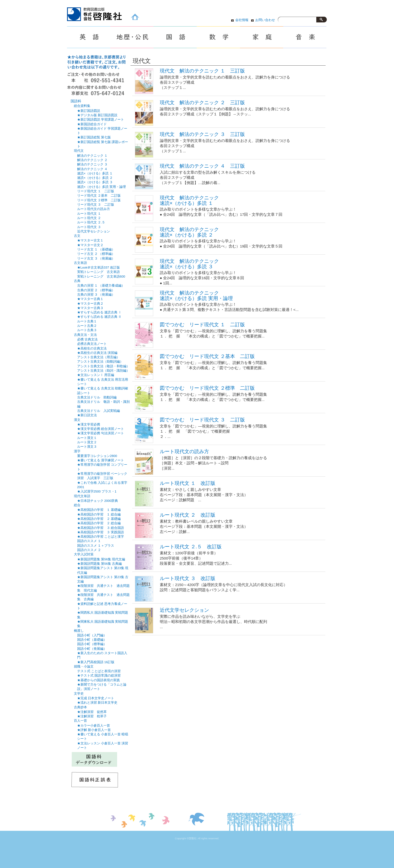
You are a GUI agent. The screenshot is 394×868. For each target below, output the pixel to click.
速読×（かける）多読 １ (95, 173)
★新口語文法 (87, 415)
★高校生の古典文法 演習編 (97, 353)
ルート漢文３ (87, 446)
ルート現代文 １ (89, 213)
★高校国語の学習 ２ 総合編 (99, 523)
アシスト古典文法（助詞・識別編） (103, 370)
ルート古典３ (87, 330)
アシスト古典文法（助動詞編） (100, 361)
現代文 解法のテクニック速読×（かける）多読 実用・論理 (196, 295)
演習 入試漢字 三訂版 (95, 478)
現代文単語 (82, 496)
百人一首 (80, 721)
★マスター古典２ (90, 303)
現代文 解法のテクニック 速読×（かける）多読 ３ (189, 264)
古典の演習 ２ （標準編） (96, 290)
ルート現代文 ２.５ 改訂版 (191, 547)
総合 (77, 505)
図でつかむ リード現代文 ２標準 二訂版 (207, 388)
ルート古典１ (87, 321)
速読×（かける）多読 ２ (95, 178)
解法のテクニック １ (92, 155)
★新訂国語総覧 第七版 (94, 137)
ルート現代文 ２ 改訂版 (188, 515)
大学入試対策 (84, 554)
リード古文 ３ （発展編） (96, 258)
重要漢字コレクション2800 (97, 456)
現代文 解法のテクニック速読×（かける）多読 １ (189, 200)
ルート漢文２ (87, 442)
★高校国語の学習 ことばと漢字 (101, 536)
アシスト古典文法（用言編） (99, 357)
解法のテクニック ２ (92, 160)
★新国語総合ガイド (92, 124)
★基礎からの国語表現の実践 (99, 680)
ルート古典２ (87, 326)
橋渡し (79, 631)
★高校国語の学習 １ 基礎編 (99, 510)
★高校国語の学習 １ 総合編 (99, 514)
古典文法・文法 (85, 335)
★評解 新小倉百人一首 (94, 730)
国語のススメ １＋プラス (96, 545)
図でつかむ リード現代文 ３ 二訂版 (202, 420)
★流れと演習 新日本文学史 (97, 702)
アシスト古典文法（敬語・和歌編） (103, 366)
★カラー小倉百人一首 (94, 725)
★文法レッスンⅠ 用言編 (96, 375)
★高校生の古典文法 (92, 348)
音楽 (305, 37)
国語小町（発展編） (92, 649)
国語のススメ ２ (89, 550)
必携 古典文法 (87, 339)
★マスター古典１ (90, 299)
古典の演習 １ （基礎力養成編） (101, 285)
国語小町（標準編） (92, 644)
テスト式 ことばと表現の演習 (99, 671)
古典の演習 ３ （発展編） (96, 294)
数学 (218, 37)
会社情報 (242, 20)
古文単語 (80, 263)
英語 (89, 37)
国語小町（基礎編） (92, 640)
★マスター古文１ (90, 240)
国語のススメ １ (89, 541)
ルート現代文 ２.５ (91, 222)
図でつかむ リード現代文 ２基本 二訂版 (207, 356)
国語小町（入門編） (92, 635)
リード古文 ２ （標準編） (96, 254)
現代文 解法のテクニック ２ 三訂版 (202, 103)
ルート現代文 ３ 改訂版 (188, 578)
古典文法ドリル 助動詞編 (97, 397)
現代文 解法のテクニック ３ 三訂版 (202, 134)
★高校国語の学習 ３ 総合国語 (101, 528)
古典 (77, 281)
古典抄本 (80, 707)
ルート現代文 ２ (89, 218)
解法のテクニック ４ (92, 169)
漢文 (77, 420)
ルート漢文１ (87, 438)
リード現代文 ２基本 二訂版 (99, 195)
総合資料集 (82, 106)
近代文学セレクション (184, 610)
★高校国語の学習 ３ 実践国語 (101, 532)
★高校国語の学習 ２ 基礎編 (99, 519)
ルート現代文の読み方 (184, 452)
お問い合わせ (265, 20)
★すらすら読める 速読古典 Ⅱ (99, 317)
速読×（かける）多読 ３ (95, 182)
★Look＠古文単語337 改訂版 (99, 267)
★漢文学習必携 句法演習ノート (101, 433)
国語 (175, 37)
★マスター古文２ (90, 245)
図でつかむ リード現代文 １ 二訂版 (202, 325)
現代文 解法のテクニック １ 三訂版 (202, 71)
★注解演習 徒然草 (92, 712)
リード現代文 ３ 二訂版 (96, 204)
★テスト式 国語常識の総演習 (99, 675)
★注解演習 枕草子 (92, 716)
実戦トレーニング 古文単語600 (101, 276)
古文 (77, 236)
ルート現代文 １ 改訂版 (188, 483)
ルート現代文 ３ (89, 227)
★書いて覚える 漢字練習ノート (101, 460)
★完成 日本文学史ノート (96, 698)
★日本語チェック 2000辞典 (98, 501)
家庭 (262, 37)
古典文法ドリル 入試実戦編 (99, 411)
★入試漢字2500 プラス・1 (97, 491)
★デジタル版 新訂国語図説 (97, 115)
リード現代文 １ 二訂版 (96, 191)
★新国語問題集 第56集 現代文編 (101, 559)
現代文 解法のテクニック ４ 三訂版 (202, 166)
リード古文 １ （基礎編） (96, 249)
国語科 (76, 101)
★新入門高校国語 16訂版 (96, 662)
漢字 (77, 451)
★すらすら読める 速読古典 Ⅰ (99, 312)
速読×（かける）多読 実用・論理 (102, 187)
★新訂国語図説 (89, 111)
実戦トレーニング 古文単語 (99, 272)
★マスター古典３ (90, 308)
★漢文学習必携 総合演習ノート (101, 429)
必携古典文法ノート (92, 344)
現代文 (79, 151)
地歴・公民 (132, 37)
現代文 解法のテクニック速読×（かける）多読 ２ (189, 232)
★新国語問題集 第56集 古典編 (99, 563)
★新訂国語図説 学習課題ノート (101, 119)
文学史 (79, 694)
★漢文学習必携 (89, 424)
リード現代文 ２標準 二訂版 (99, 200)
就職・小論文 (84, 666)
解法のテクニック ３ (92, 164)
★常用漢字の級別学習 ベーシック (102, 474)
